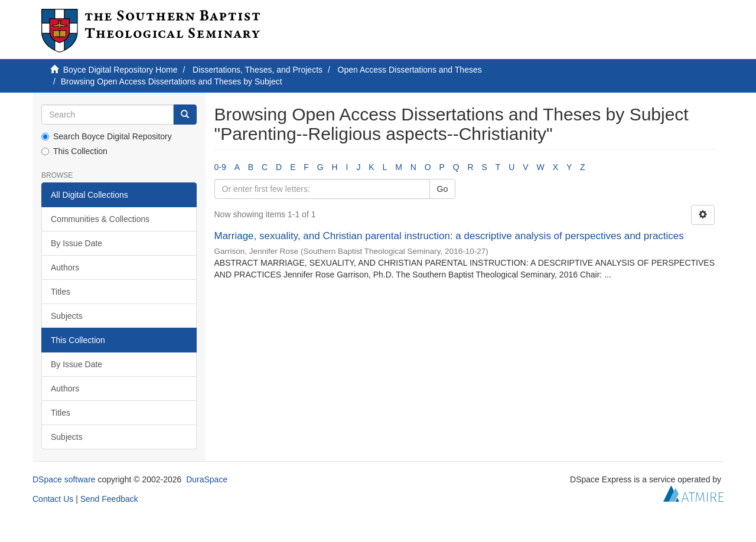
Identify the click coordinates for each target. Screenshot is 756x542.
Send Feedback (109, 499)
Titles (61, 292)
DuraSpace (207, 479)
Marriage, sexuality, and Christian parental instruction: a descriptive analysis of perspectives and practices (449, 236)
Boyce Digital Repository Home (120, 70)
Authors (65, 267)
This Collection (74, 151)
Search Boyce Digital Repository (107, 136)
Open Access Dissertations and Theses (410, 70)
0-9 (220, 167)
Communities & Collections (100, 219)
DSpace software (64, 479)
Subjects (67, 316)
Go (443, 189)
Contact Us (53, 499)
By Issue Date (76, 243)
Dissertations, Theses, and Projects (258, 70)
